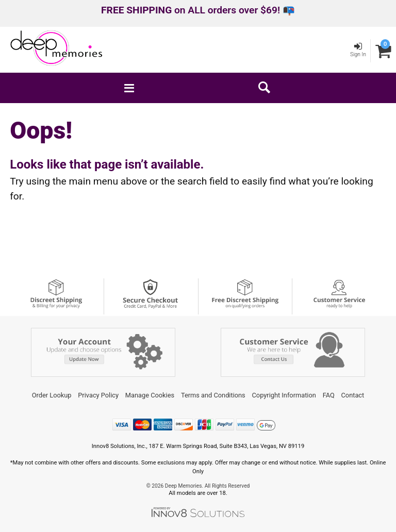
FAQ (329, 395)
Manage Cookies (150, 395)
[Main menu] (129, 88)
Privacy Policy (98, 395)
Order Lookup (52, 395)
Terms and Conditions (213, 395)
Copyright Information (284, 395)
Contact (353, 395)
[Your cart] (383, 51)
